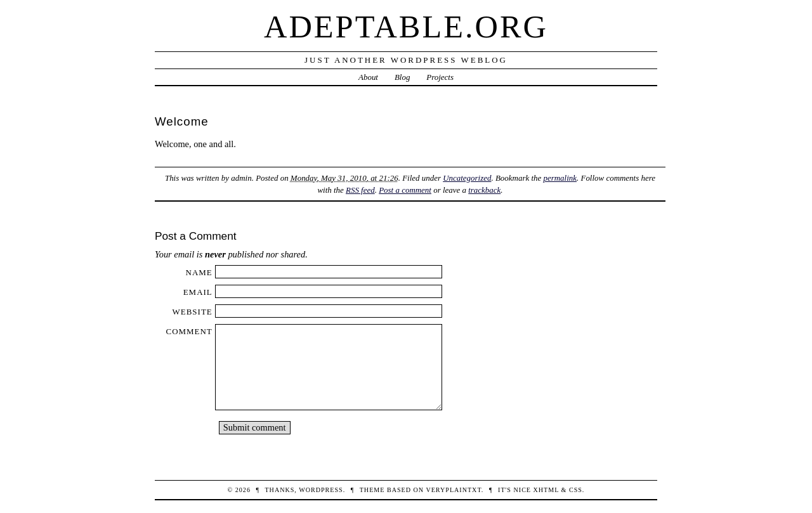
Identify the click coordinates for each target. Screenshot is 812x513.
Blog (402, 77)
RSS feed (360, 190)
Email (198, 292)
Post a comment (405, 190)
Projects (440, 77)
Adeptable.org (406, 27)
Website (193, 312)
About (368, 77)
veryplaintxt (453, 490)
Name (199, 272)
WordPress (321, 490)
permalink (560, 178)
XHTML (546, 490)
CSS (576, 490)
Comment (189, 331)
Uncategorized (467, 178)
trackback (484, 190)
